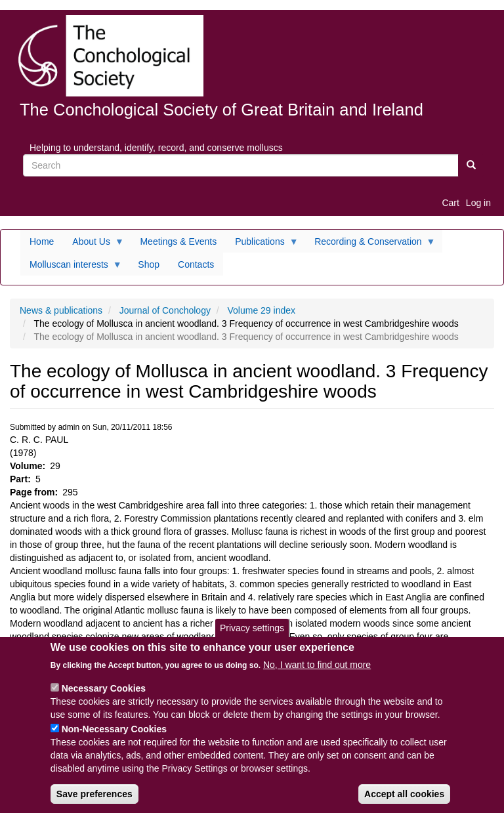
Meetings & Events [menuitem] (178, 241)
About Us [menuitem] (94, 245)
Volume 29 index (262, 310)
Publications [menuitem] (262, 245)
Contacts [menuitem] (196, 264)
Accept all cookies (404, 794)
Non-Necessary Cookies (114, 729)
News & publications (61, 310)
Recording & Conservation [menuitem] (370, 245)
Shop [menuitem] (149, 264)
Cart (450, 203)
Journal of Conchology (165, 310)
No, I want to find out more (317, 665)
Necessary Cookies (104, 688)
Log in (478, 203)
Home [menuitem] (42, 241)
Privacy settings (252, 628)
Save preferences (94, 794)
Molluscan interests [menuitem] (71, 268)
